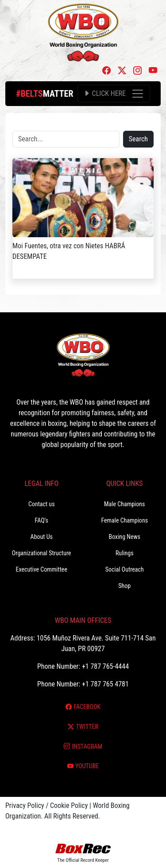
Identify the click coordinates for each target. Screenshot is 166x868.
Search (138, 139)
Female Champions (124, 520)
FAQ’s (42, 520)
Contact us (42, 504)
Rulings (125, 553)
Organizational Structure (42, 553)
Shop (124, 586)
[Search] (66, 139)
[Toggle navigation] (114, 94)
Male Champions (125, 504)
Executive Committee (42, 569)
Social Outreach (125, 569)
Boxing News (124, 537)
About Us (42, 537)
